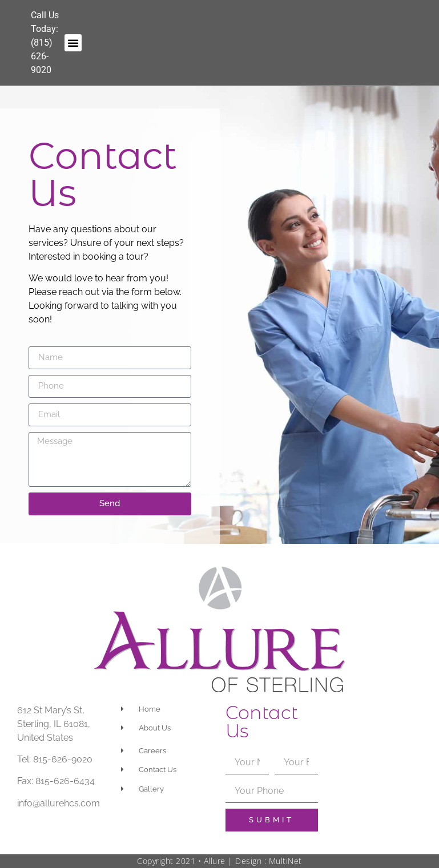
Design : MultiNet (269, 861)
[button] (73, 43)
